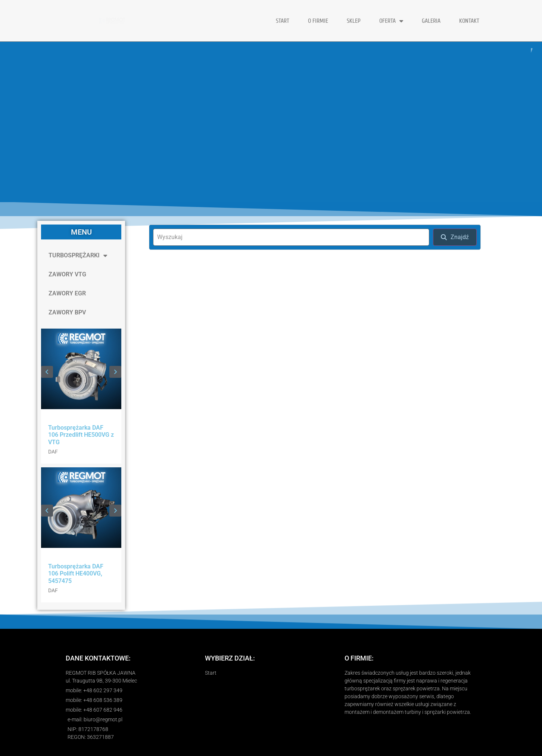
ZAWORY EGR (67, 293)
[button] (47, 372)
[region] (271, 122)
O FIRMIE (318, 21)
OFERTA (391, 21)
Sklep (354, 21)
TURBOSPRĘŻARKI (78, 255)
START (283, 21)
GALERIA (431, 21)
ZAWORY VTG (67, 274)
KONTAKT (469, 21)
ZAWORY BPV (67, 312)
